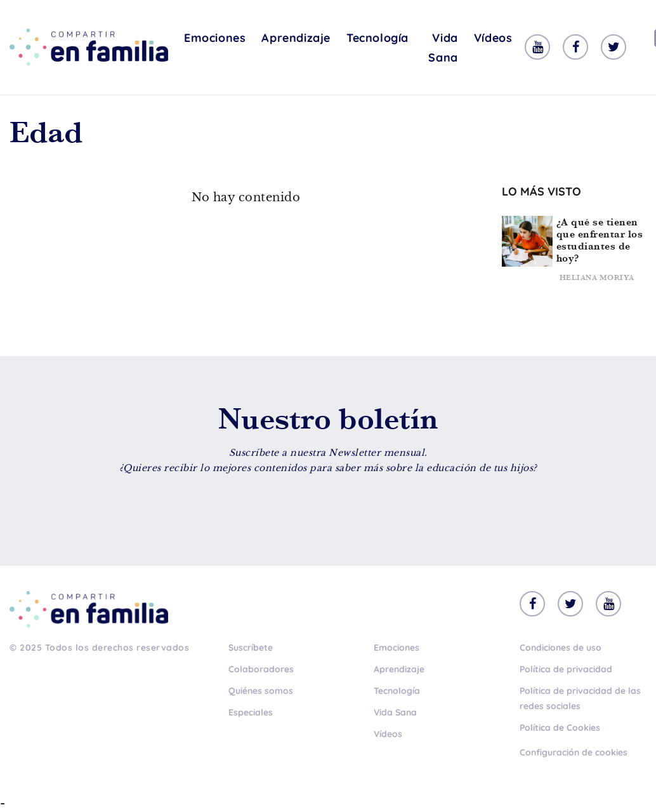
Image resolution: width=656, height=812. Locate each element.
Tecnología (377, 38)
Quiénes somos (261, 691)
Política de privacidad (566, 669)
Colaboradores (261, 669)
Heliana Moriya (597, 277)
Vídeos (493, 38)
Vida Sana (443, 48)
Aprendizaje (296, 38)
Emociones (215, 38)
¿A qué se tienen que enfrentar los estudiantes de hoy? (600, 240)
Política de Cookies (560, 728)
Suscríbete (251, 648)
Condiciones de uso (561, 648)
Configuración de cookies (574, 752)
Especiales (251, 712)
